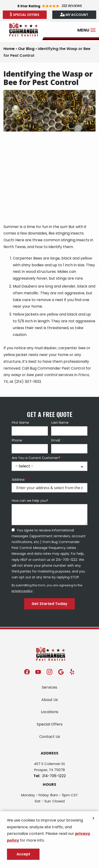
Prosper (41, 770)
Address (18, 480)
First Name (20, 423)
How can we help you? (30, 501)
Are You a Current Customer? (36, 458)
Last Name (60, 423)
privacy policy (22, 591)
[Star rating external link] (49, 6)
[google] (61, 672)
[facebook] (27, 672)
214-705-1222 (54, 776)
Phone (17, 440)
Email (56, 440)
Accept (23, 854)
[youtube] (38, 672)
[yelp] (72, 672)
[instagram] (49, 672)
